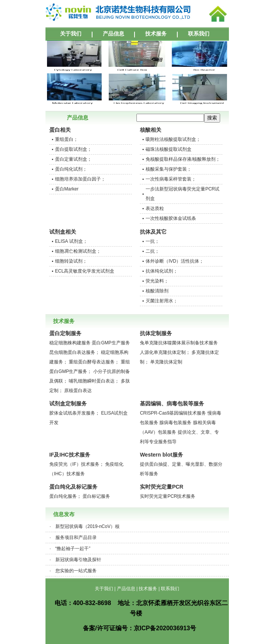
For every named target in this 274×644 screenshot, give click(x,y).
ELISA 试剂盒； (71, 241)
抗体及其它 (153, 232)
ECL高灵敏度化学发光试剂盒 (85, 271)
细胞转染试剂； (71, 261)
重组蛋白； (66, 139)
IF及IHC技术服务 (70, 455)
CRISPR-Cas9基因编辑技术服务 (173, 413)
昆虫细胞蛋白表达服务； (75, 352)
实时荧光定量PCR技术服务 (168, 496)
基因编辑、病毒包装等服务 (172, 404)
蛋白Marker (67, 189)
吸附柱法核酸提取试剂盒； (173, 139)
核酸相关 (151, 130)
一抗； (152, 241)
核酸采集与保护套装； (169, 169)
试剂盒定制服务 (68, 404)
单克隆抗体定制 (166, 362)
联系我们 (199, 34)
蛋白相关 (60, 130)
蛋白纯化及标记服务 (73, 487)
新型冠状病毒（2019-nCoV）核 (88, 526)
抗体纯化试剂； (162, 271)
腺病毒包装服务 (175, 423)
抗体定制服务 (156, 333)
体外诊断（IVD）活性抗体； (175, 261)
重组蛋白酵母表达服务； (94, 362)
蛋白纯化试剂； (71, 169)
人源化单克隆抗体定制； (165, 352)
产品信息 (113, 34)
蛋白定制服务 (65, 333)
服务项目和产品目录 (76, 537)
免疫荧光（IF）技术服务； (77, 464)
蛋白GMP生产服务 (111, 343)
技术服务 (156, 34)
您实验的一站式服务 (76, 571)
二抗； (152, 251)
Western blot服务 (161, 455)
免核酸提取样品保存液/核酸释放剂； (183, 159)
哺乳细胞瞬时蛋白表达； (94, 381)
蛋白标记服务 (96, 496)
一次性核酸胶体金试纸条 (171, 218)
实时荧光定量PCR (162, 487)
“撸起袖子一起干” (73, 549)
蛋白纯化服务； (65, 496)
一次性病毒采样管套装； (171, 179)
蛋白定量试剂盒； (73, 159)
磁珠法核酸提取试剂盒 (169, 149)
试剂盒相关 (63, 232)
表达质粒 (155, 208)
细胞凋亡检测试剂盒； (78, 251)
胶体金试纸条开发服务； (75, 413)
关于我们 (71, 34)
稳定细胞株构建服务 (70, 343)
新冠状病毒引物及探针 (78, 560)
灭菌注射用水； (162, 301)
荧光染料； (157, 281)
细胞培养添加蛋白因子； (80, 179)
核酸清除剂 (157, 291)
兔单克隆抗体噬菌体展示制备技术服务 (179, 343)
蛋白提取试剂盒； (73, 149)
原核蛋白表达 (78, 391)
